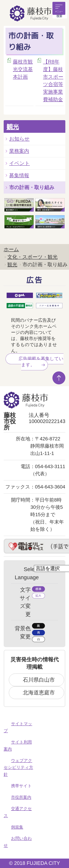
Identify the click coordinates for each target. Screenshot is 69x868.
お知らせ (19, 139)
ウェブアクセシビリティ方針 (18, 767)
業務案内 (19, 151)
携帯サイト (21, 786)
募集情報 (19, 175)
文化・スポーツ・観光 (32, 257)
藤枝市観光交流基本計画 (23, 69)
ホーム (11, 249)
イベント (20, 163)
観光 (13, 127)
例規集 (17, 827)
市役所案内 (21, 797)
